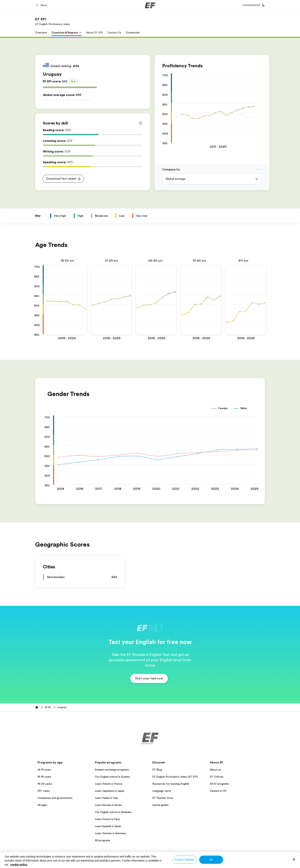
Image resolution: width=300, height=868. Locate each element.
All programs (103, 840)
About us (215, 770)
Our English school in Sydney (112, 777)
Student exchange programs (112, 770)
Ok (211, 860)
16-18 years (44, 777)
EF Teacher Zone (163, 798)
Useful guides (160, 805)
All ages (42, 805)
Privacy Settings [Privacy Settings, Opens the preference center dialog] (185, 860)
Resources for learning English (171, 784)
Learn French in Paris (107, 819)
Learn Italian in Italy (107, 798)
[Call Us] (253, 5)
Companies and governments (55, 798)
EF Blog (157, 770)
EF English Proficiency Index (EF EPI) (175, 777)
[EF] (150, 5)
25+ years (44, 791)
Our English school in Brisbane (113, 812)
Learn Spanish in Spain (108, 826)
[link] (53, 21)
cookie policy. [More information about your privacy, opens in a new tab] (19, 865)
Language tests (162, 791)
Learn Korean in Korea (108, 805)
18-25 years (45, 784)
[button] (42, 5)
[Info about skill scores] (140, 123)
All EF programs (219, 784)
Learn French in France (109, 784)
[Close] (294, 859)
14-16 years (44, 770)
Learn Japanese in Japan (110, 791)
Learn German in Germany (110, 833)
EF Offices (216, 777)
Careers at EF (218, 791)
